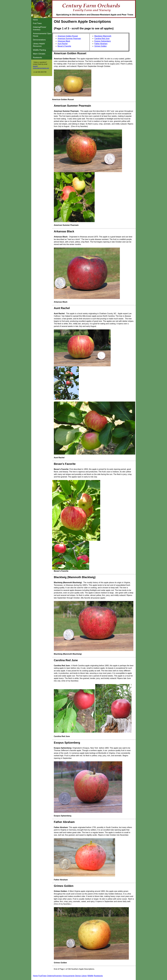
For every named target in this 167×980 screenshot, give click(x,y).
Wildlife (90, 976)
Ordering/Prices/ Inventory (40, 28)
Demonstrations (39, 40)
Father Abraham (101, 44)
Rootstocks (37, 58)
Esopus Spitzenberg (103, 41)
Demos (78, 976)
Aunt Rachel (63, 44)
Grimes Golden (101, 46)
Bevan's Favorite (64, 46)
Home (35, 20)
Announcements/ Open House (42, 35)
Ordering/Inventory (55, 976)
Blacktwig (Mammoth (103, 36)
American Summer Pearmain (69, 39)
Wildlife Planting (39, 50)
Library (84, 976)
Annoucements (69, 976)
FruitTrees (42, 976)
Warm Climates (39, 54)
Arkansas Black (64, 41)
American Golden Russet (68, 36)
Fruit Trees (37, 23)
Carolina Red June (102, 39)
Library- (39, 45)
